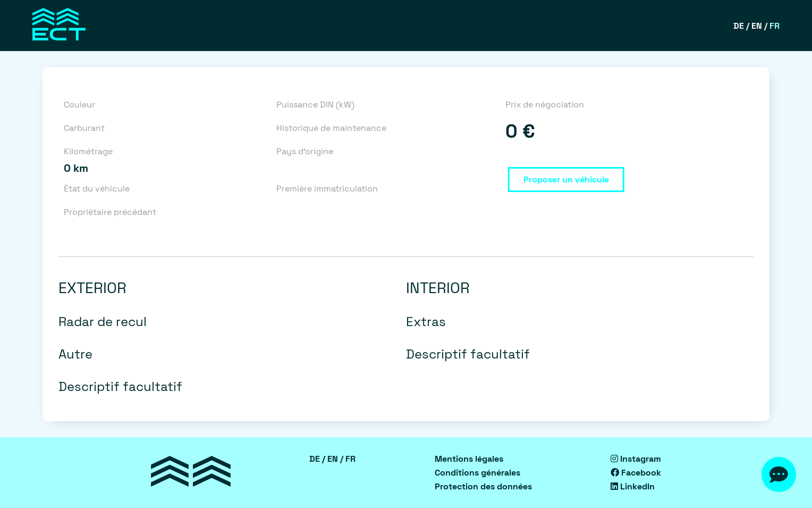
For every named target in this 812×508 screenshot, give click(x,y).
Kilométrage (88, 151)
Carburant (84, 128)
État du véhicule (97, 189)
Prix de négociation (545, 105)
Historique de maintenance (331, 128)
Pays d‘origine (305, 151)
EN (757, 26)
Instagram (636, 459)
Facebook (636, 473)
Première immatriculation (327, 189)
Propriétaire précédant (110, 212)
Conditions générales (477, 473)
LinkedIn (633, 486)
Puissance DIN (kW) (315, 105)
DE (739, 26)
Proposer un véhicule (566, 180)
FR (775, 26)
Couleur (79, 105)
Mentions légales (469, 459)
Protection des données (483, 486)
